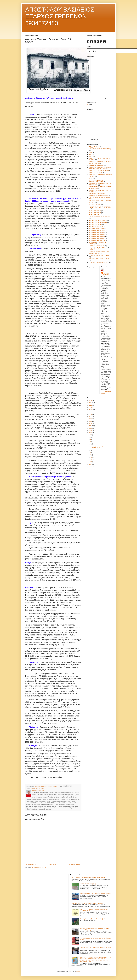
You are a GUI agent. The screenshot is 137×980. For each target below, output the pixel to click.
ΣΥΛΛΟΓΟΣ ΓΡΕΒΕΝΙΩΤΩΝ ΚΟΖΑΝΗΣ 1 (100, 255)
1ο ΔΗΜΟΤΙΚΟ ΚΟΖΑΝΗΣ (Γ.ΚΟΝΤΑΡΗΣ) (100, 149)
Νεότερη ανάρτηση (31, 864)
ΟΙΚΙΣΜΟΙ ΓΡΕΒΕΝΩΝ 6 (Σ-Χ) (97, 241)
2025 (91, 465)
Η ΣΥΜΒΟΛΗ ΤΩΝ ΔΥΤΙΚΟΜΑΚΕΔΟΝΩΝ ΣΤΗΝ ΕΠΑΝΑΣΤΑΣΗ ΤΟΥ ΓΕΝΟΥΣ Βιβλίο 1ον (100, 208)
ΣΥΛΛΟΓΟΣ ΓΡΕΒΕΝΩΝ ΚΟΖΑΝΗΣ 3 (99, 262)
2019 (91, 421)
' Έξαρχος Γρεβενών (94, 147)
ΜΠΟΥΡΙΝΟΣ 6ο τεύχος (95, 224)
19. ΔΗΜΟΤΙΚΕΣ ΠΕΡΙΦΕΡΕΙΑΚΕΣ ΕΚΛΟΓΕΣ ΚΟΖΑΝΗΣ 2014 (88, 878)
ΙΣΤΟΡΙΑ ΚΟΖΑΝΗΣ (94, 215)
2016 (91, 414)
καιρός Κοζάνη (91, 51)
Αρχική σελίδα (52, 864)
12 (91, 462)
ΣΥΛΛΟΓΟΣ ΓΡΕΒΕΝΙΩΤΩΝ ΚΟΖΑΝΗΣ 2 (100, 259)
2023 (91, 430)
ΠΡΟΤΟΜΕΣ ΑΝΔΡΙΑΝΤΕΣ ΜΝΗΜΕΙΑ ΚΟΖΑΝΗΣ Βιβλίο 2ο (99, 253)
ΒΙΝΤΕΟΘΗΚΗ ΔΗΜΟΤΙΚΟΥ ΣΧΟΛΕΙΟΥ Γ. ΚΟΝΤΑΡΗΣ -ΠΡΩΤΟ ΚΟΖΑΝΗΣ (100, 168)
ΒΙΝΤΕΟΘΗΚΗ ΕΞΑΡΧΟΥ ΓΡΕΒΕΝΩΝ (99, 171)
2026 (91, 467)
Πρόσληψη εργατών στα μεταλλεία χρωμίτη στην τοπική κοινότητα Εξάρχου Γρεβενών (94, 929)
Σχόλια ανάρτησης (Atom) (39, 867)
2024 (91, 433)
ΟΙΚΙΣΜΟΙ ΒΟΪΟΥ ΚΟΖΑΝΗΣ (37, 789)
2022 (91, 428)
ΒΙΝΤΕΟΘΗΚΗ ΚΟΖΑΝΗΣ (96, 173)
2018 (91, 419)
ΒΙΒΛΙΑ (91, 152)
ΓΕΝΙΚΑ (91, 178)
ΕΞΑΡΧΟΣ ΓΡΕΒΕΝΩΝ (95, 204)
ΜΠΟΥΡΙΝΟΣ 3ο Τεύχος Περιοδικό (98, 220)
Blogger (78, 971)
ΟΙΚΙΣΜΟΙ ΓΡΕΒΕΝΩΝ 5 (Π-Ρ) (97, 238)
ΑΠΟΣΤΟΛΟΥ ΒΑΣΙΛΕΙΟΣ (107, 274)
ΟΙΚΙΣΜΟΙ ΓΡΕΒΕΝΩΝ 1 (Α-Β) (97, 231)
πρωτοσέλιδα (99, 98)
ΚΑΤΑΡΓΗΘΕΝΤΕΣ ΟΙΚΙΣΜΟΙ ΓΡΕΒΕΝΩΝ (100, 217)
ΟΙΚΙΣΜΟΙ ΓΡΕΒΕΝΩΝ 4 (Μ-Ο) (97, 237)
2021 (91, 426)
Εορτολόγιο (94, 140)
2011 (91, 403)
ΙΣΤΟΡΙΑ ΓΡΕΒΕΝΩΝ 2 (95, 213)
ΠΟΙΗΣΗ (91, 250)
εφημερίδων (107, 98)
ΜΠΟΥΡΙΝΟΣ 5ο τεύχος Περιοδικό (98, 222)
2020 (91, 424)
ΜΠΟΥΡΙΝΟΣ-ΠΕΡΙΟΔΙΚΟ (96, 226)
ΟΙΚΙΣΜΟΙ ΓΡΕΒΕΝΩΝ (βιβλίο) (88, 884)
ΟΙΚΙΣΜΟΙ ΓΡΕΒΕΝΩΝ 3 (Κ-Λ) (97, 234)
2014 (91, 410)
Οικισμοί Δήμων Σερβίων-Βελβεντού (98, 248)
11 (91, 460)
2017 (91, 417)
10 (91, 457)
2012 (91, 405)
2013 (91, 407)
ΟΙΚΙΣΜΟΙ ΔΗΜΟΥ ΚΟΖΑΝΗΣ (97, 246)
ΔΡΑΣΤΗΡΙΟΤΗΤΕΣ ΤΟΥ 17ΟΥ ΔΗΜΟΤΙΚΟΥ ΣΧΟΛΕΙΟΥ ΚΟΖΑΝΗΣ (98, 195)
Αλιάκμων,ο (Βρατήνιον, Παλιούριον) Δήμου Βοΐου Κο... (100, 447)
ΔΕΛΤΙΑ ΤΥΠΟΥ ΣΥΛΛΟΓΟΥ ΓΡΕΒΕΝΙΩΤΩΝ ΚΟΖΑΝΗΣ (96, 181)
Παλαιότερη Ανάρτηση (75, 864)
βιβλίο (90, 154)
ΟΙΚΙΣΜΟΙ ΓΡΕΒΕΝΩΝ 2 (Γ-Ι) (96, 232)
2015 (91, 412)
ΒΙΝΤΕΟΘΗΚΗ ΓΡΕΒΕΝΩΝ (96, 165)
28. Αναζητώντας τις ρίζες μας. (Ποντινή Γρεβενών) (93, 919)
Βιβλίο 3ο (91, 156)
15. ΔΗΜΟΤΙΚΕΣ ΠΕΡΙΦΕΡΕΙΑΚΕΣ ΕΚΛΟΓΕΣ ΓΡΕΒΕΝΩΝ (87, 903)
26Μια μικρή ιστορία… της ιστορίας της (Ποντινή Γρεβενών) (95, 894)
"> (88, 105)
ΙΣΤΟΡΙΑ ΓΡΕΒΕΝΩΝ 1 (95, 211)
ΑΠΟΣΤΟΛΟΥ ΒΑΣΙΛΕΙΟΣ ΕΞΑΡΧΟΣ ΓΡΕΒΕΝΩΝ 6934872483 (60, 16)
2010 (91, 401)
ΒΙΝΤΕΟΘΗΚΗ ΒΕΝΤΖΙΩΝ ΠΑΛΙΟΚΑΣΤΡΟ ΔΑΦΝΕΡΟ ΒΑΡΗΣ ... (100, 163)
